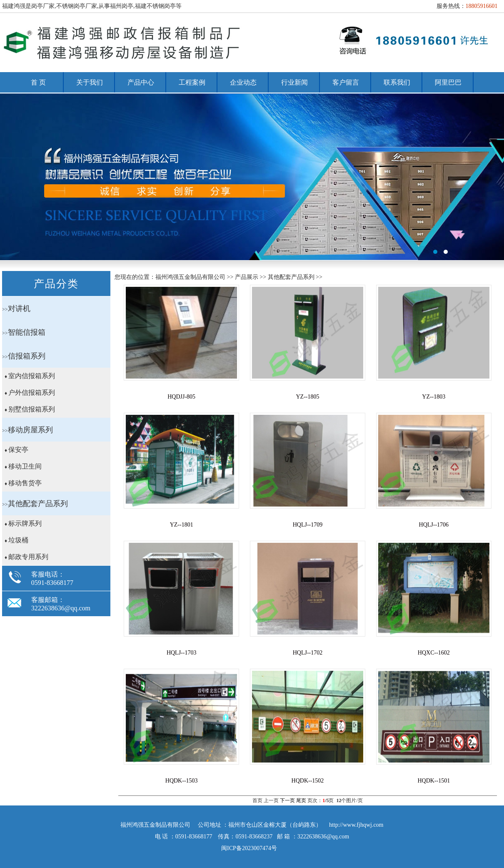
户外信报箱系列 (32, 393)
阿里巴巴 (448, 82)
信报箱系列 (27, 356)
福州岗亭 (252, 177)
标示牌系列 (25, 523)
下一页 (287, 800)
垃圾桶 (18, 540)
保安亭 (18, 450)
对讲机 (19, 309)
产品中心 (141, 82)
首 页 (38, 82)
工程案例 (192, 82)
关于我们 (90, 82)
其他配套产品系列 (38, 504)
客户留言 (346, 82)
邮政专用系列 (28, 557)
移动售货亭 (25, 483)
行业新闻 (294, 82)
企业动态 (243, 82)
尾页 (301, 800)
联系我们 (397, 82)
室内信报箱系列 (32, 376)
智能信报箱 (27, 332)
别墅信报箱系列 (32, 409)
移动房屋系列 (30, 430)
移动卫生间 (25, 466)
